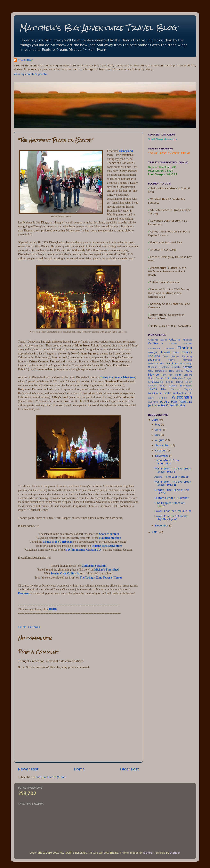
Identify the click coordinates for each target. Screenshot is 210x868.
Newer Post (28, 769)
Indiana (154, 356)
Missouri (153, 367)
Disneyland (126, 151)
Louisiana (154, 360)
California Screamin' (95, 566)
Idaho (176, 353)
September (163, 445)
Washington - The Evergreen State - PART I (173, 470)
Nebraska (176, 367)
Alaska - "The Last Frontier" (172, 477)
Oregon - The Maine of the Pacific (172, 491)
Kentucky (187, 356)
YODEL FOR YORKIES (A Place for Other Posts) (170, 403)
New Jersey (176, 371)
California (34, 627)
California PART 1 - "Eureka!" (172, 498)
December (162, 525)
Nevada (187, 367)
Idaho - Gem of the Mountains (167, 462)
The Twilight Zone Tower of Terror (101, 578)
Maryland (188, 360)
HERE (53, 609)
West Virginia (157, 398)
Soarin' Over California (65, 574)
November (162, 456)
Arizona (175, 339)
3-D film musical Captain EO (83, 550)
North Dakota (156, 378)
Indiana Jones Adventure (107, 546)
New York (167, 375)
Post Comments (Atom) (51, 777)
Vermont (176, 389)
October (161, 450)
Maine (172, 360)
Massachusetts (156, 364)
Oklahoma (177, 378)
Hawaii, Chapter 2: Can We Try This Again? (171, 518)
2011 (155, 532)
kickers (148, 853)
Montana (164, 367)
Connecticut (155, 349)
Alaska (164, 340)
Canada (173, 344)
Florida (185, 348)
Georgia (153, 352)
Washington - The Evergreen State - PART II (173, 483)
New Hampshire (157, 371)
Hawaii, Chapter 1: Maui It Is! (173, 511)
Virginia (188, 389)
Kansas (175, 356)
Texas (152, 389)
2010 (155, 420)
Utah (164, 389)
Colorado (187, 344)
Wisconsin (182, 397)
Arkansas (187, 340)
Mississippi (186, 364)
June (159, 429)
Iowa (166, 356)
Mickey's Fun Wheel (107, 570)
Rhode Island (175, 382)
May (158, 424)
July (158, 435)
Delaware (169, 349)
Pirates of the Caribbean (58, 542)
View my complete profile (30, 74)
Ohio (167, 378)
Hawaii (165, 352)
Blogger (175, 853)
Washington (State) (160, 393)
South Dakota (168, 386)
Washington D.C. (183, 393)
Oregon (188, 378)
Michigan (172, 363)
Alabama (153, 340)
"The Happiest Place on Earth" (169, 504)
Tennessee (186, 386)
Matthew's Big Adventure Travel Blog (99, 28)
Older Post (130, 769)
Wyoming (153, 402)
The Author (25, 60)
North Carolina (184, 375)
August (160, 440)
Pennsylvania (156, 382)
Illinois (187, 352)
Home (79, 769)
